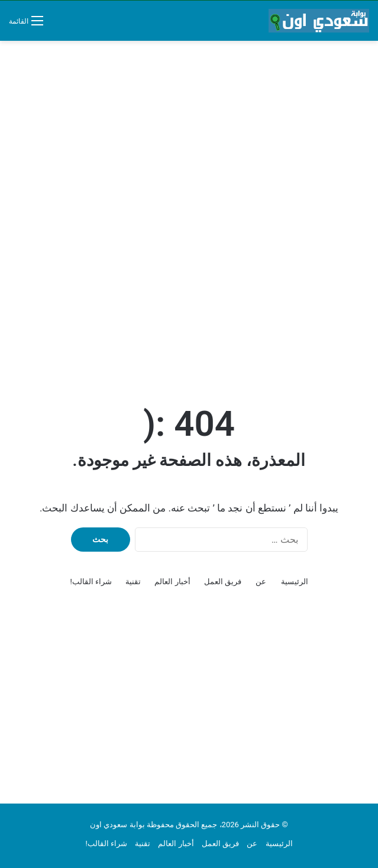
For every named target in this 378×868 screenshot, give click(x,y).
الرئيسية (295, 582)
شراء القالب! (91, 582)
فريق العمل (223, 582)
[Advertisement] (189, 135)
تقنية (133, 582)
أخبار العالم (172, 582)
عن (261, 582)
